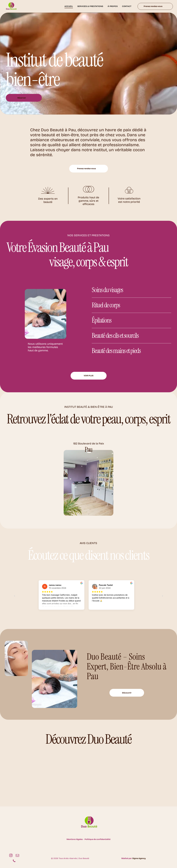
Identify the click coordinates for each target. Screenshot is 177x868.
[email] (17, 856)
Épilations (102, 320)
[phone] (14, 861)
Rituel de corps (106, 305)
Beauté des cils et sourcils (115, 336)
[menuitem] (69, 6)
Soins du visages (107, 290)
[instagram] (11, 856)
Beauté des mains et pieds (116, 351)
